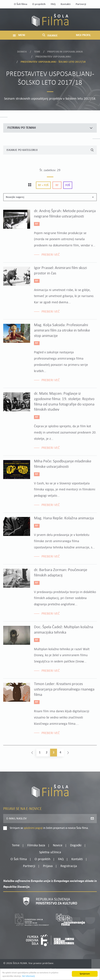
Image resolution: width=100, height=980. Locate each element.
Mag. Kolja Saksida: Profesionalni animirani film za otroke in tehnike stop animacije (62, 330)
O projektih (39, 4)
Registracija (69, 866)
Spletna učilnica (50, 852)
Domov (22, 49)
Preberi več (51, 255)
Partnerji (81, 4)
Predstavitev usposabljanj (53, 54)
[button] (50, 197)
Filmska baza (36, 845)
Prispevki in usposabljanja (65, 49)
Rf (57, 185)
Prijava (48, 866)
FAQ (53, 4)
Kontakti (66, 4)
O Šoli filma (21, 4)
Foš (68, 185)
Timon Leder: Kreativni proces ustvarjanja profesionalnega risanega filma (64, 689)
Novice (58, 845)
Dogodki (76, 845)
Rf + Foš (43, 185)
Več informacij (28, 977)
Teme (37, 49)
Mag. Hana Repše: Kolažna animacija (64, 518)
